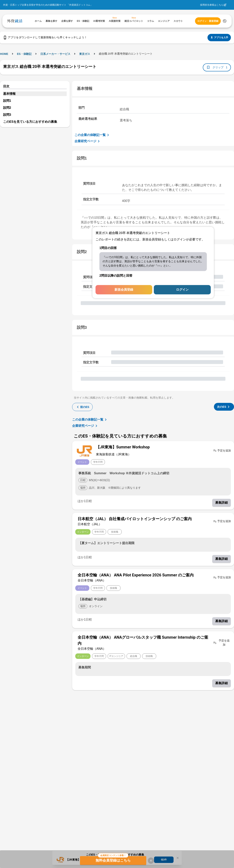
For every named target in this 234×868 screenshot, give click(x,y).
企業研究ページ (88, 141)
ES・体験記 (24, 54)
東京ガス (85, 54)
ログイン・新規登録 (208, 21)
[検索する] (225, 21)
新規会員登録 (124, 290)
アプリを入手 (219, 38)
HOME (4, 54)
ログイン (182, 290)
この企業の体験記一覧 (92, 135)
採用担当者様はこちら (212, 5)
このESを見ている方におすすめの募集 (30, 122)
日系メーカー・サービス (55, 54)
